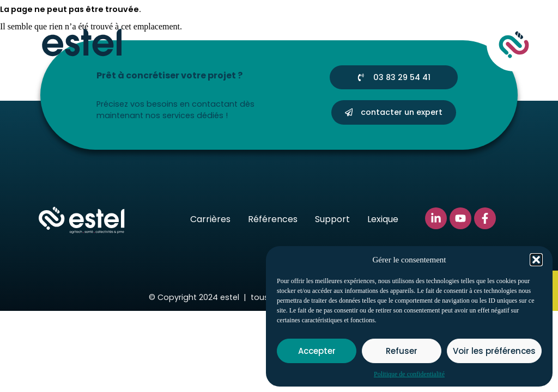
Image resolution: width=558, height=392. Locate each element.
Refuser (402, 351)
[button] (536, 260)
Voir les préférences (494, 351)
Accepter (317, 351)
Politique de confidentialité (409, 374)
